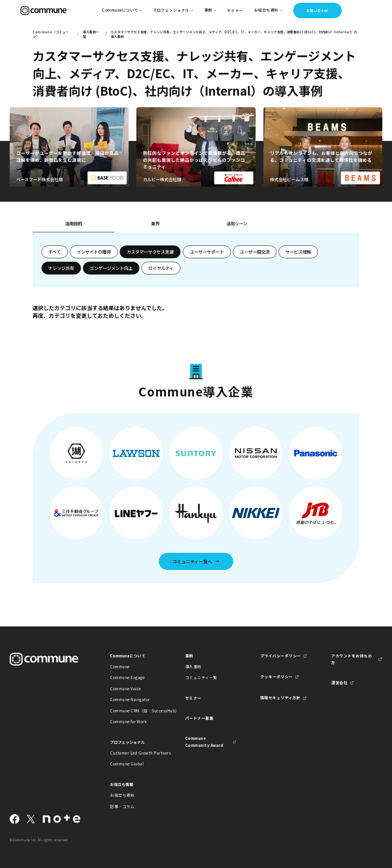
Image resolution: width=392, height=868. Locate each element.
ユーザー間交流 (255, 252)
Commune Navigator (130, 700)
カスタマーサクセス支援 (150, 252)
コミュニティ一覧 (201, 678)
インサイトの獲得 (94, 252)
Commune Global (127, 764)
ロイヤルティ (161, 268)
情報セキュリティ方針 (280, 698)
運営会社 (339, 683)
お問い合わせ (317, 10)
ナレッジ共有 (61, 268)
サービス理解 (298, 252)
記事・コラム (122, 806)
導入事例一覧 (91, 34)
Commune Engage (127, 678)
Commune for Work (128, 722)
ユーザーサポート (207, 252)
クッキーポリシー (277, 677)
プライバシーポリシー (281, 656)
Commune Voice (125, 689)
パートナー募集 (199, 718)
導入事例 (193, 667)
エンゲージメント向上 (111, 268)
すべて (55, 252)
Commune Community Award (204, 742)
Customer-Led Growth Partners (136, 753)
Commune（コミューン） (51, 34)
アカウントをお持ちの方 (352, 659)
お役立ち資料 (122, 795)
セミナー (235, 10)
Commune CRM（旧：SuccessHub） (136, 711)
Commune (120, 667)
